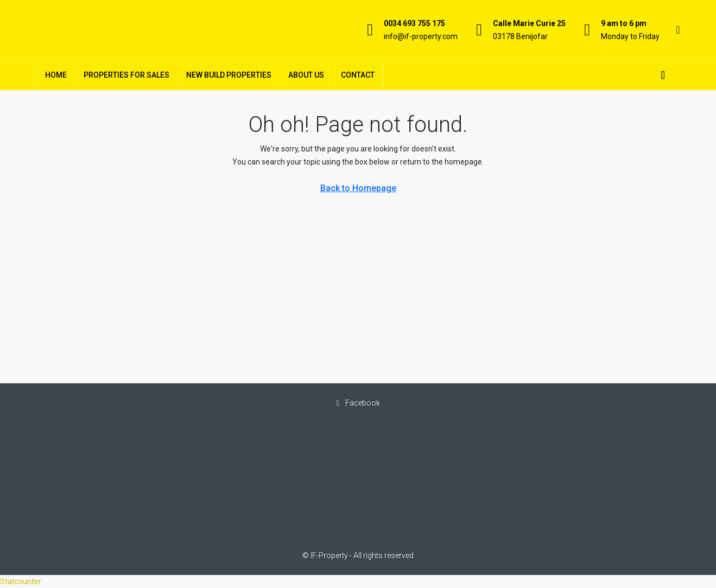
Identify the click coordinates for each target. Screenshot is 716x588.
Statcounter (21, 581)
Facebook (358, 403)
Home (56, 75)
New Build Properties (229, 75)
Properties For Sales (126, 75)
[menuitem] (663, 75)
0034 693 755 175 (414, 23)
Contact (358, 75)
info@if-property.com (421, 36)
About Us (306, 75)
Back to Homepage (358, 188)
